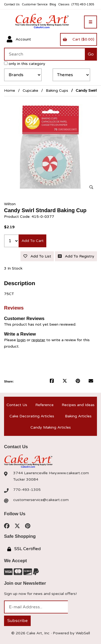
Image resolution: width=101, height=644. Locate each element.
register (38, 340)
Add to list (37, 256)
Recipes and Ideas (78, 405)
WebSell (83, 633)
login (21, 340)
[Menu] (90, 22)
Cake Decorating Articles (32, 416)
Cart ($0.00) (78, 39)
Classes (64, 4)
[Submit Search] (91, 54)
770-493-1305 (27, 490)
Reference (44, 405)
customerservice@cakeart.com (41, 500)
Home (10, 91)
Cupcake (30, 91)
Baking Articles (78, 416)
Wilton (10, 204)
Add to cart (33, 241)
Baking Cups (57, 91)
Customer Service (35, 4)
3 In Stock (13, 268)
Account (19, 39)
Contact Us (12, 4)
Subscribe (18, 621)
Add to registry (76, 256)
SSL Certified (24, 549)
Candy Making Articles (51, 427)
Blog (53, 4)
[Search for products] (44, 54)
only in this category (25, 64)
